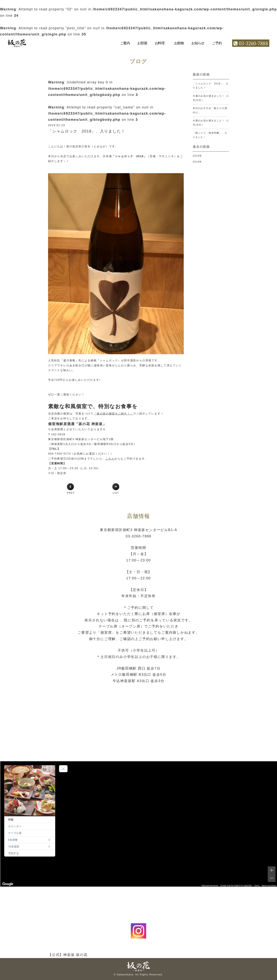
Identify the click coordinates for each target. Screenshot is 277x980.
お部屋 (142, 43)
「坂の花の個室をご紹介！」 (113, 414)
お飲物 (179, 43)
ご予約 (217, 43)
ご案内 (125, 43)
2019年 (197, 156)
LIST (116, 493)
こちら (110, 459)
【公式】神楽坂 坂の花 (68, 955)
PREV (71, 493)
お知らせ (198, 43)
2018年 (197, 162)
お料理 (160, 43)
